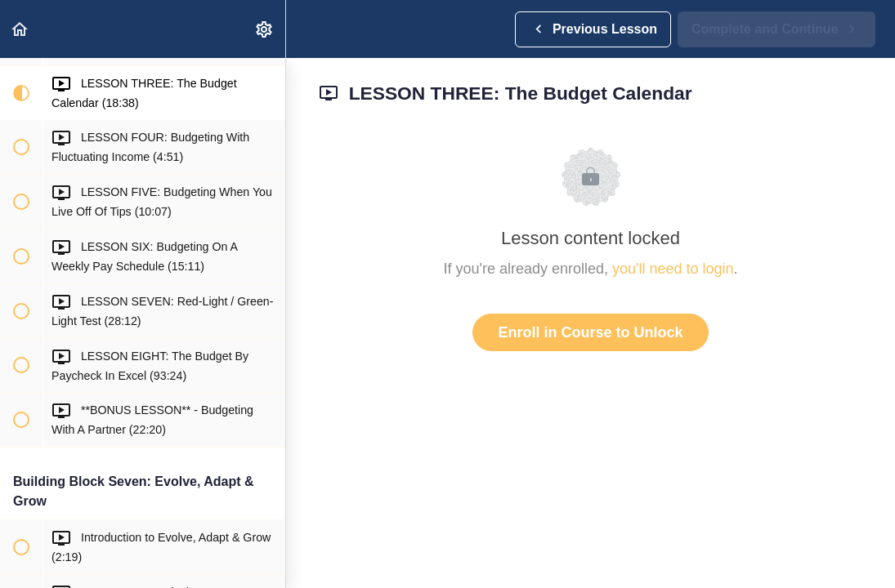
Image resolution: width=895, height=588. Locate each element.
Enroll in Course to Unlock (590, 332)
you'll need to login (673, 269)
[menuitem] (265, 29)
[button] (20, 29)
